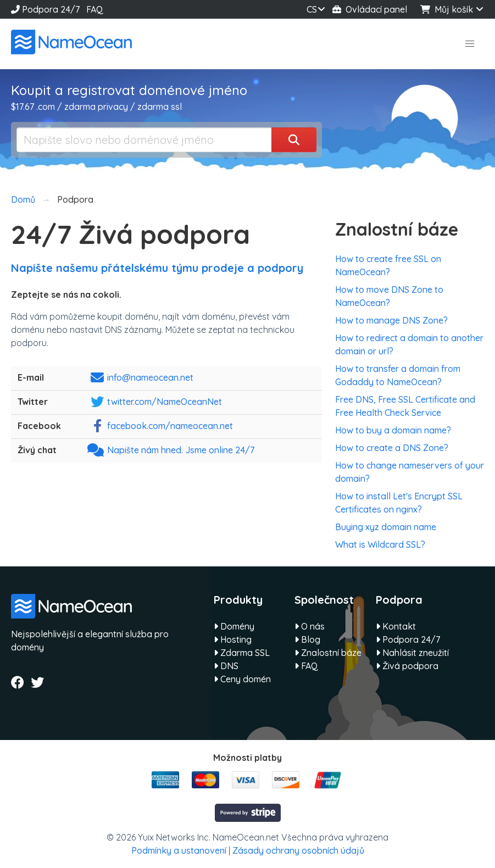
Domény (234, 626)
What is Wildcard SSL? (380, 544)
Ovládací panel (370, 9)
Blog (307, 639)
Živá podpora (407, 666)
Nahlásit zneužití (412, 653)
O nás (310, 626)
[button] (470, 44)
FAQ (95, 9)
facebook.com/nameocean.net (170, 426)
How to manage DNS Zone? (391, 320)
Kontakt (396, 626)
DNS (226, 666)
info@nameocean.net (150, 377)
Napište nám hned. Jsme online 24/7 (181, 450)
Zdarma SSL (242, 653)
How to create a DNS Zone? (392, 448)
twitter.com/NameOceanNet (165, 402)
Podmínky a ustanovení (179, 850)
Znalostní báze (328, 653)
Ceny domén (242, 679)
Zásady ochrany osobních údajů (298, 850)
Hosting (233, 639)
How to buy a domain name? (393, 430)
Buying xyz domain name (386, 527)
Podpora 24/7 (45, 9)
